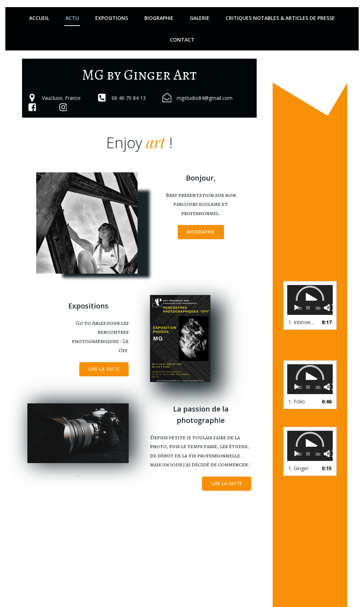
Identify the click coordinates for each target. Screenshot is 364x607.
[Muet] (327, 308)
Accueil (39, 18)
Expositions (112, 18)
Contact (182, 40)
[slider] (308, 308)
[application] (310, 300)
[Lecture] (296, 308)
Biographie (159, 18)
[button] (310, 300)
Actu (72, 18)
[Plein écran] (331, 308)
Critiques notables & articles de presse (280, 18)
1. (303, 322)
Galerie (200, 18)
